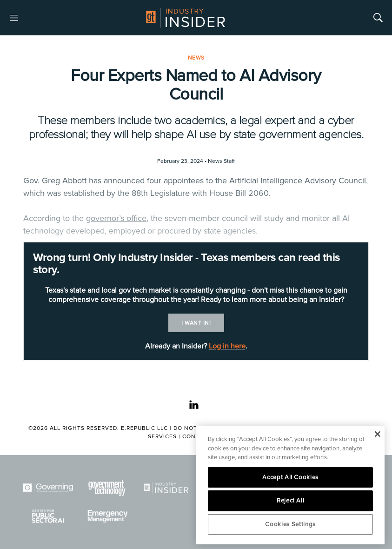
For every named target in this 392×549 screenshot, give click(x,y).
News (196, 58)
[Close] (377, 434)
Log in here (227, 346)
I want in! (196, 323)
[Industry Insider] (166, 488)
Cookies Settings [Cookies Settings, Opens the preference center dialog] (290, 524)
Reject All (291, 501)
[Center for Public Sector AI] (48, 516)
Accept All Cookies (290, 477)
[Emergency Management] (107, 516)
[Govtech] (107, 488)
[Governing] (48, 488)
